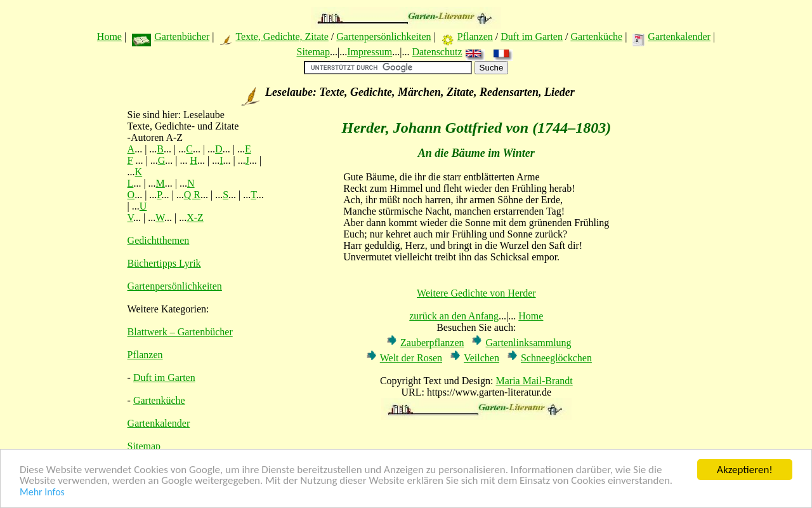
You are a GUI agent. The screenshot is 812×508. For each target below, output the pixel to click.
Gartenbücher (182, 37)
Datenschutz (437, 52)
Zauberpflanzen (432, 343)
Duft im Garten (532, 37)
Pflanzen (475, 37)
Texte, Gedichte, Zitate (282, 37)
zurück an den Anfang (454, 316)
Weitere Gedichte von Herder (476, 293)
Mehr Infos (42, 492)
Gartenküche (596, 37)
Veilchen (481, 358)
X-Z (195, 217)
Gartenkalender (679, 37)
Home (109, 37)
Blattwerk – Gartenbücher (180, 332)
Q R (192, 195)
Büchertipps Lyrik (164, 263)
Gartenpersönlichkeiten (383, 37)
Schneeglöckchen (556, 358)
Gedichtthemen (159, 240)
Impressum (370, 52)
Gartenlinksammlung (528, 343)
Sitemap (313, 52)
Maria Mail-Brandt (534, 381)
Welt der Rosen (411, 358)
